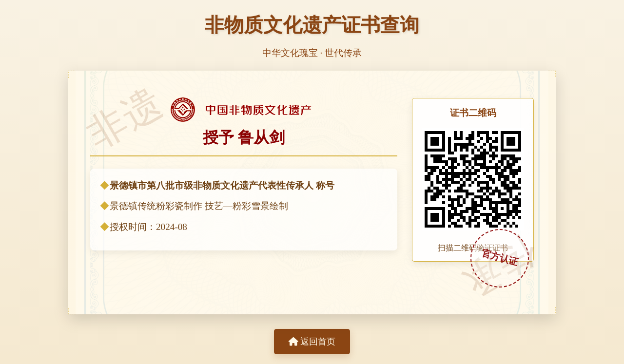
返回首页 (312, 342)
